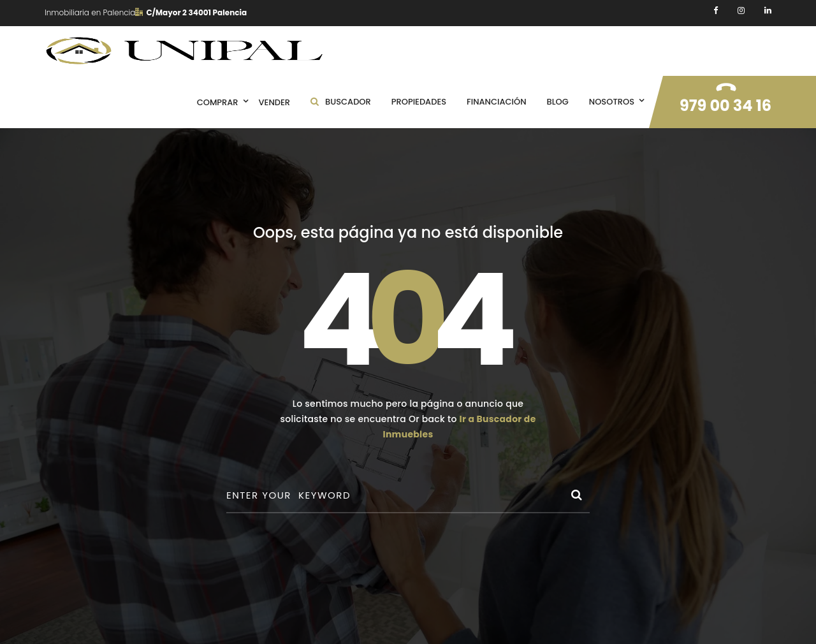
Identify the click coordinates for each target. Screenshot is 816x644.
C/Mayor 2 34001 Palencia (191, 12)
